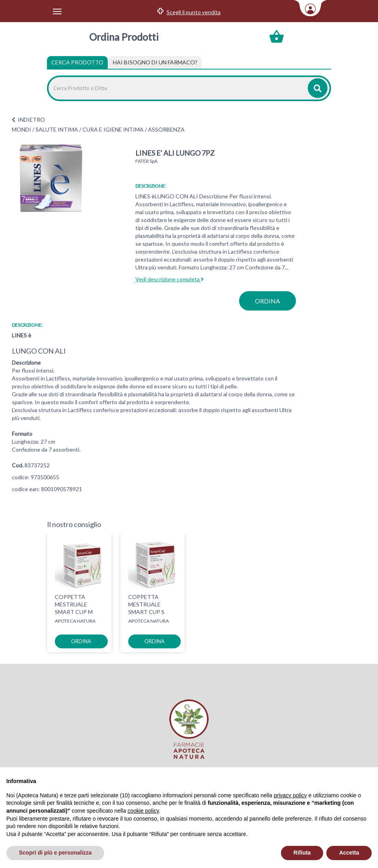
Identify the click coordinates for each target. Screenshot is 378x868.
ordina (268, 301)
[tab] (155, 62)
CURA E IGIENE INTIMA (113, 129)
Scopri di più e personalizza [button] (55, 853)
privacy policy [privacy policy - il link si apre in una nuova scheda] (290, 795)
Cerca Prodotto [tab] (77, 62)
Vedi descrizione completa (169, 279)
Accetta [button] (349, 853)
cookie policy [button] (143, 811)
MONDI (22, 129)
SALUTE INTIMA (57, 129)
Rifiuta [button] (302, 853)
